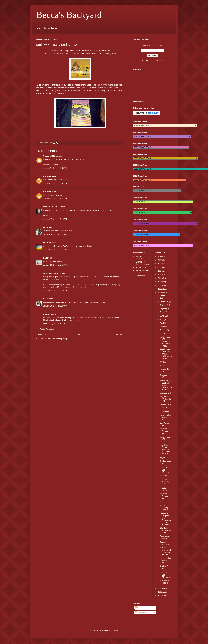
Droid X (163, 362)
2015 (160, 278)
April (162, 323)
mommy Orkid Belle (52, 207)
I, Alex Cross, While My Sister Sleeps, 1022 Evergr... (165, 485)
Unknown (47, 176)
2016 (160, 275)
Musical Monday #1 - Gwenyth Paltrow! (165, 551)
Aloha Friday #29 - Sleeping (165, 439)
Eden (45, 227)
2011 (160, 293)
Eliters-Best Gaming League (142, 263)
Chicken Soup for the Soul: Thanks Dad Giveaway (165, 572)
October (164, 305)
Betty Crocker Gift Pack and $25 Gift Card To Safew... (166, 354)
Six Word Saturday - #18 (165, 496)
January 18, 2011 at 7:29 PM (55, 291)
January (164, 330)
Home (81, 335)
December (164, 296)
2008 (160, 596)
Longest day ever (165, 370)
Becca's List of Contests (142, 258)
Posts (138, 608)
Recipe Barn (141, 267)
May (162, 319)
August (163, 309)
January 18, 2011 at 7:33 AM (55, 250)
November (165, 301)
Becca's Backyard (69, 15)
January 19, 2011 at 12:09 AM (55, 306)
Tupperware (141, 276)
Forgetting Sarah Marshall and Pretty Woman (165, 449)
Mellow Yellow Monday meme (98, 51)
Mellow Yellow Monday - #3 (165, 417)
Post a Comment (47, 329)
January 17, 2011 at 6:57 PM (55, 199)
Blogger (115, 630)
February (164, 327)
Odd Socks (164, 333)
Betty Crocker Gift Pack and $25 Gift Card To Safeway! (166, 385)
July (162, 312)
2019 (160, 264)
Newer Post (42, 335)
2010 (160, 588)
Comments (141, 612)
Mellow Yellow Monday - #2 (165, 560)
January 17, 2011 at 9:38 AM (55, 168)
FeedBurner (158, 60)
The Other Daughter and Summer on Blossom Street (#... (165, 519)
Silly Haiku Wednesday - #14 (166, 399)
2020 (160, 260)
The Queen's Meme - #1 (165, 537)
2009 (160, 592)
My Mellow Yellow (50, 165)
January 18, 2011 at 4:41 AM (55, 234)
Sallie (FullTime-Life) (52, 273)
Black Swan (164, 476)
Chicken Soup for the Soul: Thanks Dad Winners (165, 467)
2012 (160, 289)
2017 (160, 271)
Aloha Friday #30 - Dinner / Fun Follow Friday (165, 341)
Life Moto (47, 243)
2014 (160, 282)
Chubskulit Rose (51, 156)
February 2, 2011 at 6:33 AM (55, 324)
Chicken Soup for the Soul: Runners (165, 408)
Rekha (46, 299)
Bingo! (162, 457)
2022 (160, 257)
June (162, 316)
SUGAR (163, 502)
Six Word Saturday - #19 (165, 431)
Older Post (119, 335)
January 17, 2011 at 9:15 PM (55, 219)
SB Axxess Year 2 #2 (165, 543)
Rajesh (46, 258)
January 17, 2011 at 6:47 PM (55, 183)
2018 (160, 267)
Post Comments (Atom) (57, 339)
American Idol (165, 393)
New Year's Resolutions (166, 582)
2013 (160, 285)
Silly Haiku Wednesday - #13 (166, 530)
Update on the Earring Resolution (165, 508)
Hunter (162, 365)
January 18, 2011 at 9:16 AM (55, 265)
